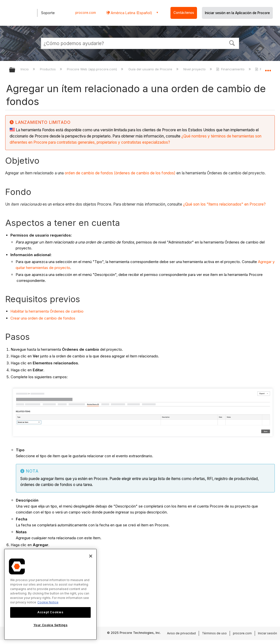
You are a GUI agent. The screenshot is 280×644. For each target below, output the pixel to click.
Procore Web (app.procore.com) (92, 69)
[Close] (91, 556)
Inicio (25, 69)
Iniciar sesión (267, 633)
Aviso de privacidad (181, 633)
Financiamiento (231, 69)
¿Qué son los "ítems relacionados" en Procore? (224, 204)
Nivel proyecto (195, 69)
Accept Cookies (50, 612)
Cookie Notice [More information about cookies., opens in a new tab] (48, 602)
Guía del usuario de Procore (151, 69)
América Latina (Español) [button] (131, 13)
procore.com (86, 13)
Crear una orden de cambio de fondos (43, 318)
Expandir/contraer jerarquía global (15, 70)
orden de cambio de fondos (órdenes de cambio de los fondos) (120, 173)
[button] (232, 43)
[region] (50, 594)
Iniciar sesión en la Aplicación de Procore (237, 13)
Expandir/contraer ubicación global (268, 68)
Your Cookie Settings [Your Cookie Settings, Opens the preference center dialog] (51, 625)
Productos (48, 69)
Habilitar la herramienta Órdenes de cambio (47, 311)
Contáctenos (184, 13)
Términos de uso (214, 633)
